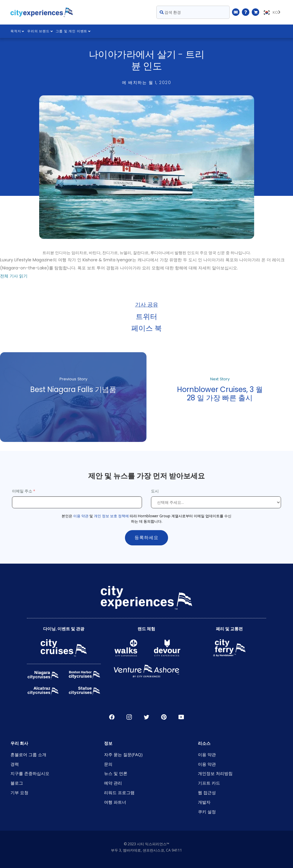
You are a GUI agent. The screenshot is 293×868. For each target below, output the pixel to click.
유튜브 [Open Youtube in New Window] (181, 717)
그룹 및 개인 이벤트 (73, 31)
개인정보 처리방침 (215, 773)
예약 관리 (113, 783)
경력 (15, 764)
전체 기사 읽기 (14, 276)
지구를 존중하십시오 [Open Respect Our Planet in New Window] (30, 773)
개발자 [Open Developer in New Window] (204, 802)
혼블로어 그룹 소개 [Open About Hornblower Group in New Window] (28, 755)
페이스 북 (146, 328)
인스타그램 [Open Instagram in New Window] (129, 717)
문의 (108, 764)
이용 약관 (81, 516)
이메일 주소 (22, 491)
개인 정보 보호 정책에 (111, 516)
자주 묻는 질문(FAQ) (123, 755)
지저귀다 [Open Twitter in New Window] (146, 717)
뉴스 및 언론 (116, 773)
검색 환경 (170, 12)
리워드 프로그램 (119, 793)
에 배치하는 (146, 83)
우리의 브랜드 (40, 31)
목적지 (17, 31)
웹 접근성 (207, 793)
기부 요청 (19, 793)
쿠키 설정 (207, 812)
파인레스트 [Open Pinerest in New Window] (164, 717)
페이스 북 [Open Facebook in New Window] (112, 717)
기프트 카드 (209, 783)
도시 (155, 491)
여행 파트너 (115, 802)
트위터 (146, 316)
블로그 (17, 783)
